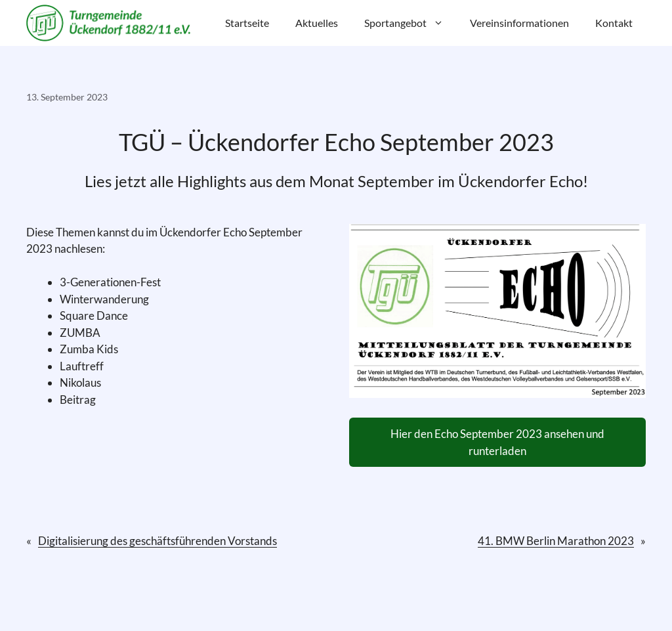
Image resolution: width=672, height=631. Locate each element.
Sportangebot (410, 23)
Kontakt (614, 23)
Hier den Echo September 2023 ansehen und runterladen (497, 442)
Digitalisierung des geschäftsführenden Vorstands (157, 541)
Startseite (247, 23)
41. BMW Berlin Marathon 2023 (556, 541)
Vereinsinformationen (519, 23)
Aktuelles (317, 23)
